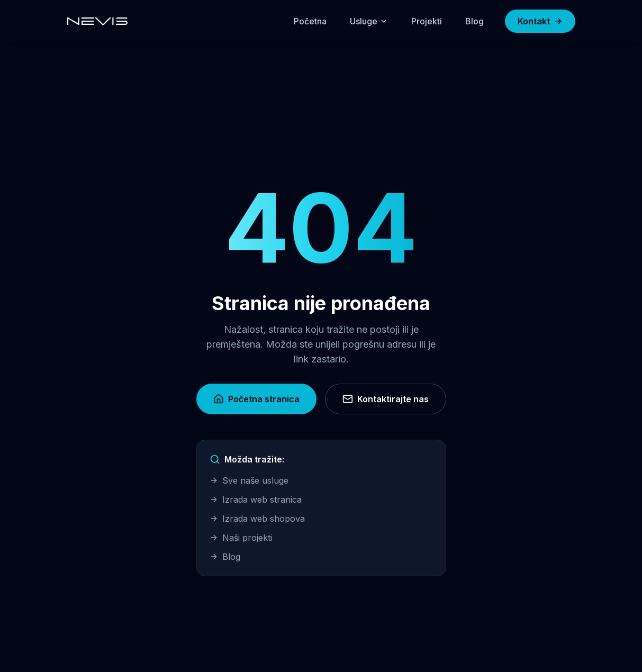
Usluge (369, 21)
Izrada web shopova (257, 519)
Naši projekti (241, 538)
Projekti (427, 21)
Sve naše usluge (249, 480)
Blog (474, 21)
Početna (310, 21)
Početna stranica (256, 399)
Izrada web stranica (256, 500)
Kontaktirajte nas (386, 399)
